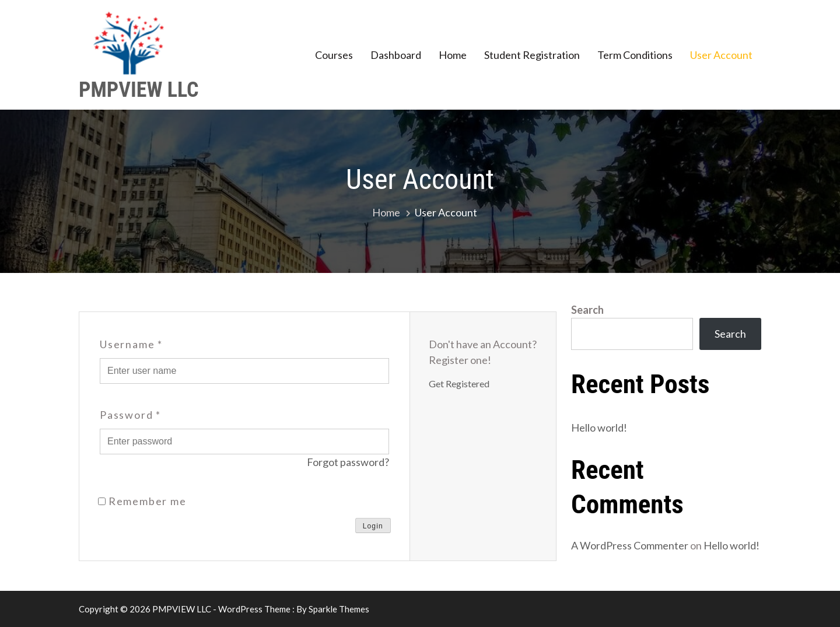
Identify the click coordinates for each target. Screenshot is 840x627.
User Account (721, 55)
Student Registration (532, 55)
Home (453, 55)
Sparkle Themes (339, 609)
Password (130, 415)
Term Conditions (635, 55)
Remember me (142, 501)
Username (131, 344)
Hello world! (599, 428)
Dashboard (396, 55)
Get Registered (459, 383)
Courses (334, 55)
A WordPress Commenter (630, 546)
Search (587, 310)
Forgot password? (348, 462)
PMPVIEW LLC (139, 90)
